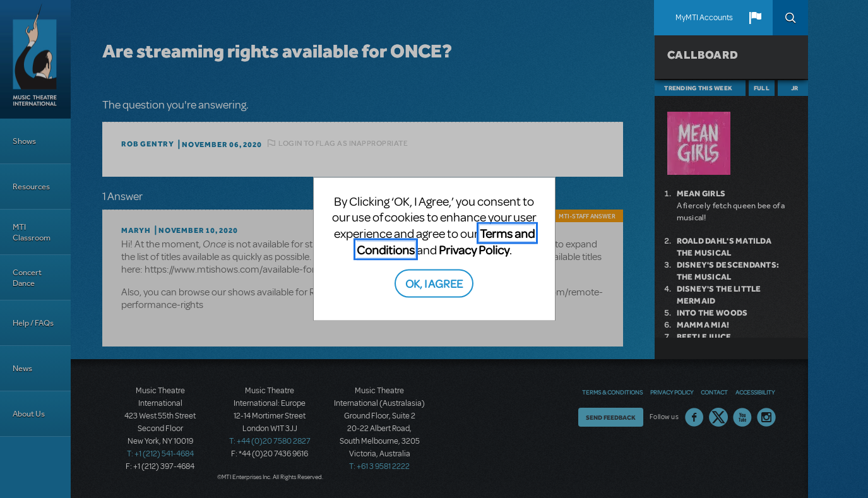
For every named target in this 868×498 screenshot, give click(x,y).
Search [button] (790, 18)
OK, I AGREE (434, 283)
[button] (755, 18)
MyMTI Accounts (704, 18)
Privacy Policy (474, 249)
